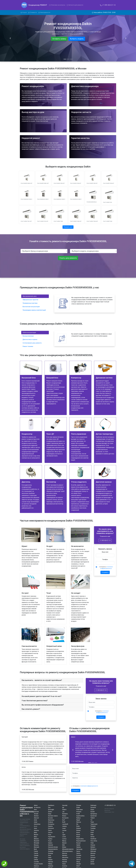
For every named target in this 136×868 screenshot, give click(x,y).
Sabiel (78, 845)
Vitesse (93, 845)
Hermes (51, 862)
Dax (49, 807)
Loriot (64, 837)
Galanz (50, 843)
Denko (50, 812)
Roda (78, 826)
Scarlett (79, 855)
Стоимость (33, 12)
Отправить (105, 572)
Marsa (64, 841)
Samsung (79, 849)
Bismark (37, 847)
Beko (36, 837)
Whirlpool (93, 849)
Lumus (64, 839)
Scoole (78, 858)
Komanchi (65, 818)
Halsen (50, 860)
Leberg (64, 826)
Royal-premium (81, 841)
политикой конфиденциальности (89, 786)
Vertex (92, 837)
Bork (35, 849)
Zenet (92, 862)
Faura (50, 830)
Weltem (93, 847)
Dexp (50, 814)
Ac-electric (37, 807)
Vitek (92, 843)
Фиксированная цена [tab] (30, 296)
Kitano (64, 816)
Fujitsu (50, 839)
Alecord (36, 818)
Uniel (92, 833)
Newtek (65, 862)
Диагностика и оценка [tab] (30, 339)
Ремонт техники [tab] (28, 346)
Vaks (92, 835)
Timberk (93, 826)
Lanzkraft (65, 824)
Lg (63, 833)
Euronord (51, 828)
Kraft (64, 822)
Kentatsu (65, 814)
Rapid (78, 820)
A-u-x (36, 826)
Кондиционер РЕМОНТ (38, 5)
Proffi (78, 814)
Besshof (37, 841)
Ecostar (50, 818)
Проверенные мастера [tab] (30, 303)
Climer (36, 860)
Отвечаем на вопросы (57, 5)
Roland (78, 828)
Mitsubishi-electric (68, 849)
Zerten (92, 864)
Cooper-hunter (38, 864)
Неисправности (44, 12)
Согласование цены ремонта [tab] (32, 343)
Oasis (64, 864)
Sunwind (93, 807)
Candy (36, 851)
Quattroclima (80, 816)
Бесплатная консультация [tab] (31, 307)
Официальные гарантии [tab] (30, 300)
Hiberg (50, 864)
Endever (51, 822)
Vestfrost (93, 839)
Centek (36, 855)
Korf (64, 820)
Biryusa (36, 845)
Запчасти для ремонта (75, 5)
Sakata (78, 847)
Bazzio (36, 835)
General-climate (53, 847)
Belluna (36, 839)
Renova (79, 822)
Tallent (93, 818)
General (50, 845)
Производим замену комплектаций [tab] (34, 310)
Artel (35, 820)
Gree (50, 855)
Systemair (94, 816)
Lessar (64, 830)
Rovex (78, 835)
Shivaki (79, 864)
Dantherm (51, 805)
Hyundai (65, 805)
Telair (92, 822)
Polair (78, 807)
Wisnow (93, 853)
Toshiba (93, 828)
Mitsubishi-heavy (67, 851)
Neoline (65, 860)
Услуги (24, 12)
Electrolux (51, 820)
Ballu (36, 833)
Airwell (36, 814)
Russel (78, 843)
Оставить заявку (59, 39)
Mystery (65, 855)
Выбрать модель (77, 39)
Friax (50, 835)
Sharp (78, 862)
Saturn (78, 853)
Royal (78, 837)
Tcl (91, 820)
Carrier (36, 853)
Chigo (36, 858)
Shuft (78, 866)
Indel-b (64, 810)
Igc (63, 807)
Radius (78, 818)
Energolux (51, 824)
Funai (50, 841)
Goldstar (51, 851)
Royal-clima (80, 839)
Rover (78, 833)
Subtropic (93, 805)
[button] (73, 750)
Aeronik (36, 812)
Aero (35, 810)
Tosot (92, 830)
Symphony (94, 814)
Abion (36, 805)
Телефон (105, 559)
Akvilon (36, 816)
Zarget (92, 860)
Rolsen (78, 830)
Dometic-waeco (53, 816)
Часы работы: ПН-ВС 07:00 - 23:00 (104, 12)
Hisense (51, 866)
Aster (36, 822)
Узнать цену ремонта (68, 258)
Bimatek (37, 843)
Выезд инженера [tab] (28, 336)
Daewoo (37, 866)
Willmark (93, 851)
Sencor (78, 860)
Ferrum (50, 833)
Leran (64, 828)
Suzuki (93, 812)
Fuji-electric (52, 837)
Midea (64, 847)
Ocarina (65, 866)
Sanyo (78, 851)
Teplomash (94, 824)
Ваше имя (105, 552)
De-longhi (51, 810)
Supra (92, 810)
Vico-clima (94, 841)
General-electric (53, 849)
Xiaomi (93, 855)
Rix (77, 824)
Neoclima (65, 858)
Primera (79, 812)
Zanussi (93, 858)
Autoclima (37, 824)
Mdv (64, 845)
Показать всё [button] (68, 227)
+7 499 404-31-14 (108, 5)
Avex (35, 828)
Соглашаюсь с (106, 568)
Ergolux (50, 826)
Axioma (36, 830)
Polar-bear (79, 810)
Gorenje (51, 853)
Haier (50, 858)
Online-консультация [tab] (29, 333)
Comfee (36, 862)
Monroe (65, 853)
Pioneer (79, 805)
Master (64, 843)
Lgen (64, 835)
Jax (63, 812)
